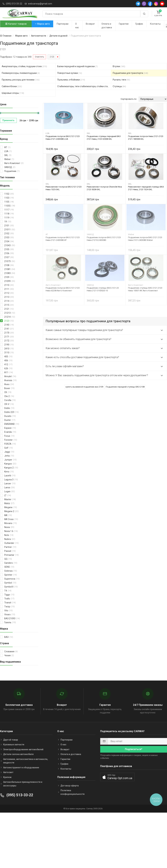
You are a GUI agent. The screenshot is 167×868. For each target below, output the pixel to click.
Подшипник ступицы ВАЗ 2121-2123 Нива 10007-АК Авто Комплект (145, 289)
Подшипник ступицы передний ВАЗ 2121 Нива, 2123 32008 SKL (104, 138)
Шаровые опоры (13, 93)
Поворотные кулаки (70, 73)
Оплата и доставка (107, 26)
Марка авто (42, 24)
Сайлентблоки (12, 86)
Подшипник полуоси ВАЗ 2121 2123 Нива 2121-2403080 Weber (145, 239)
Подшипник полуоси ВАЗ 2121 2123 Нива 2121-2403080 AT (63, 239)
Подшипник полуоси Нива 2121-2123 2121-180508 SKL (146, 138)
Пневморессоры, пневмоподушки (21, 73)
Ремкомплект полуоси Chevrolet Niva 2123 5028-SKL (104, 188)
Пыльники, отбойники (71, 80)
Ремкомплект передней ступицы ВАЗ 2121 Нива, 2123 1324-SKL (146, 188)
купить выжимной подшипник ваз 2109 (84, 387)
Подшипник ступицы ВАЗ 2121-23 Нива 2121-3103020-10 (103, 289)
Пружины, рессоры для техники (21, 80)
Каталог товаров (16, 24)
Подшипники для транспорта (130, 73)
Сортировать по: (129, 99)
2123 (52, 57)
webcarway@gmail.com (40, 4)
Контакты (155, 24)
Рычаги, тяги (121, 80)
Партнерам (62, 24)
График (139, 24)
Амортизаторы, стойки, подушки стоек (24, 66)
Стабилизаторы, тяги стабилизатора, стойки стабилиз (84, 86)
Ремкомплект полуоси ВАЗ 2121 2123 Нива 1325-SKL (64, 188)
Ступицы (119, 86)
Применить (8, 120)
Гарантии (124, 24)
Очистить (39, 57)
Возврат (90, 24)
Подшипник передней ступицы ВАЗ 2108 (125, 387)
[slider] (38, 113)
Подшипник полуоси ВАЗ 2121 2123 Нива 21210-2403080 (104, 239)
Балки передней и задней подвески (77, 66)
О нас (77, 26)
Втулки (119, 66)
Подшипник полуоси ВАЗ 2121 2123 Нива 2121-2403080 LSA (63, 138)
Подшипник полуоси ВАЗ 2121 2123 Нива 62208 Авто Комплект (63, 289)
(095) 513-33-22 (14, 4)
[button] (117, 777)
